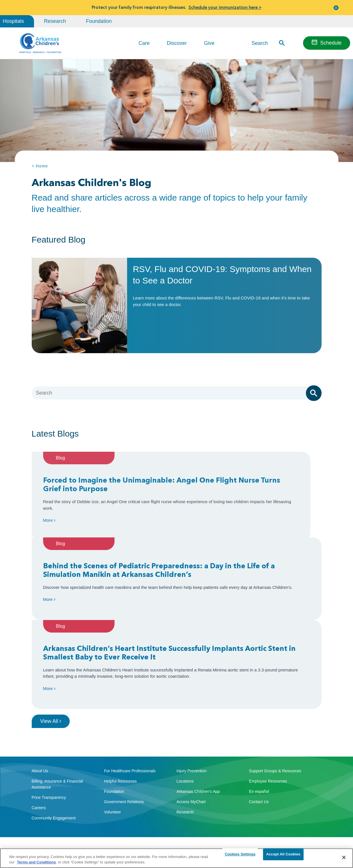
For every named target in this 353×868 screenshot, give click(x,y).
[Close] (344, 857)
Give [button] (209, 43)
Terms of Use (110, 845)
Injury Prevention (191, 698)
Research (55, 21)
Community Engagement (54, 745)
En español (259, 719)
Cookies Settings (240, 857)
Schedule (331, 43)
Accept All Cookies (283, 857)
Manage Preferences (139, 845)
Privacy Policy (86, 845)
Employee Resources (268, 708)
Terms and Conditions (36, 862)
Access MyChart (191, 729)
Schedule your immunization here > (225, 7)
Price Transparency (49, 725)
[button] (336, 8)
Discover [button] (177, 43)
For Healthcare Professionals (130, 698)
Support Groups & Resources (275, 698)
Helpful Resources (120, 708)
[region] (176, 858)
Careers (39, 735)
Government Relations (124, 729)
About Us (40, 698)
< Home (40, 166)
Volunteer (112, 739)
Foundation (99, 21)
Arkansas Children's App (198, 719)
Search (260, 43)
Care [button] (144, 43)
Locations (185, 708)
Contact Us (259, 729)
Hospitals (13, 21)
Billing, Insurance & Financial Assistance (57, 711)
